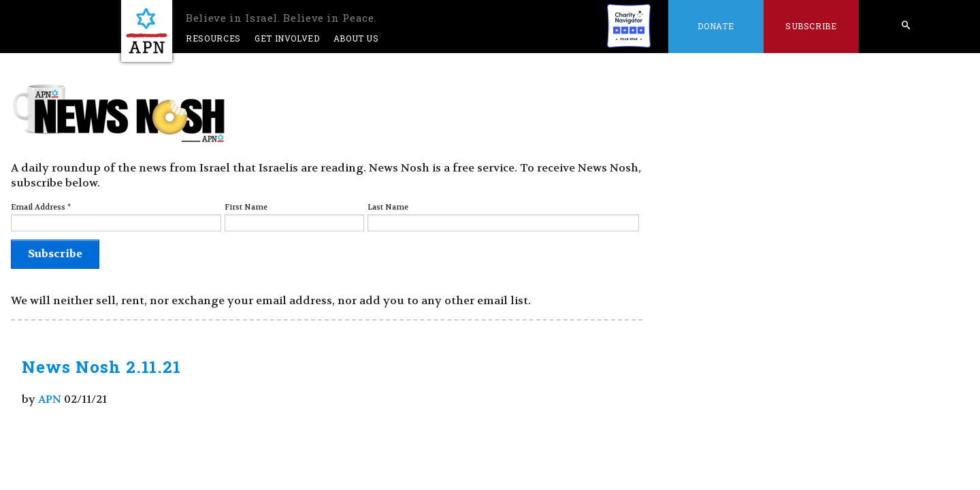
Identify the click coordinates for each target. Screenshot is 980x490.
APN (50, 399)
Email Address (41, 207)
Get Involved (287, 38)
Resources (213, 38)
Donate (716, 26)
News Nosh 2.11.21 (101, 367)
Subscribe (811, 26)
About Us (356, 38)
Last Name (388, 207)
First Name (246, 207)
